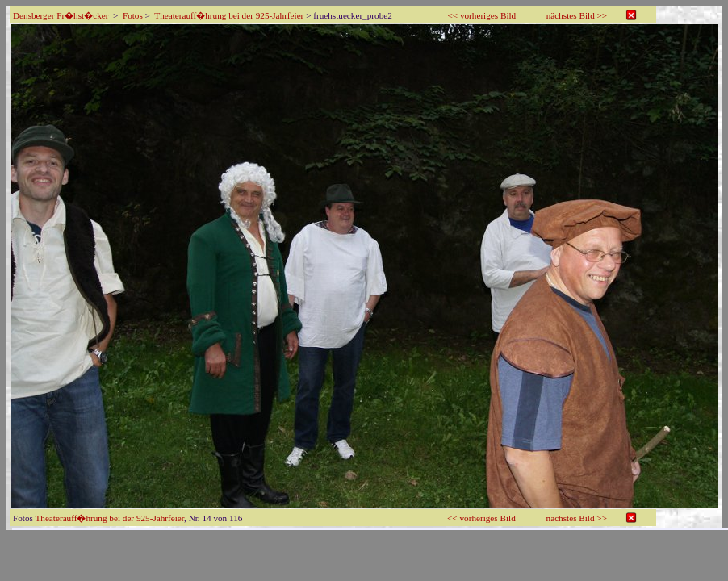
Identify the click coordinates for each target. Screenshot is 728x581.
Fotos (133, 15)
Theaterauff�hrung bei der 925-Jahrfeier (229, 15)
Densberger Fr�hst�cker (61, 15)
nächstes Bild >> (577, 15)
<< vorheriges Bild (482, 15)
